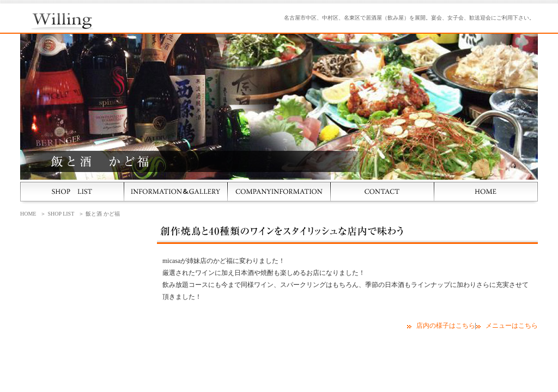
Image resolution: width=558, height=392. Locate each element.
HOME (28, 214)
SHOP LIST (61, 214)
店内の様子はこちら (446, 326)
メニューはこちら (512, 326)
